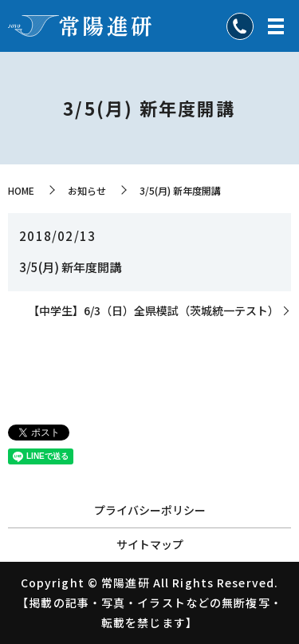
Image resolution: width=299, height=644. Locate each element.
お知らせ (87, 190)
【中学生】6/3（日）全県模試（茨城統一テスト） (153, 311)
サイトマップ (150, 544)
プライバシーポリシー (150, 510)
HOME (21, 190)
